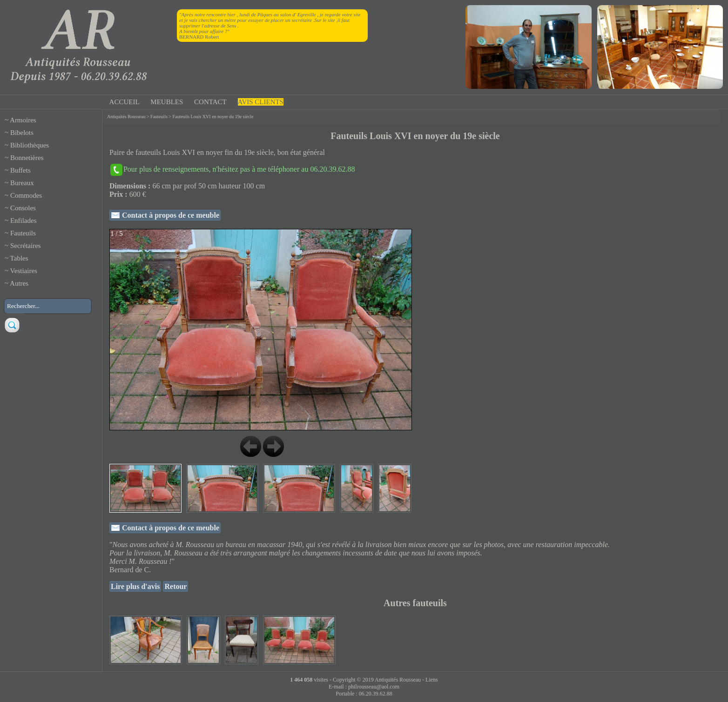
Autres (19, 283)
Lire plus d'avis (135, 586)
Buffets (20, 170)
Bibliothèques (30, 145)
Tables (19, 258)
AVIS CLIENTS (261, 102)
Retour (175, 586)
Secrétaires (26, 246)
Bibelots (22, 133)
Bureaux (22, 183)
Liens (432, 680)
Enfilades (24, 221)
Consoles (23, 208)
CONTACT (210, 102)
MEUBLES (167, 102)
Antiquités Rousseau (126, 117)
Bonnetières (27, 158)
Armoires (23, 120)
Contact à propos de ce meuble (170, 215)
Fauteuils (23, 233)
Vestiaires (24, 271)
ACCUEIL (125, 102)
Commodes (26, 195)
